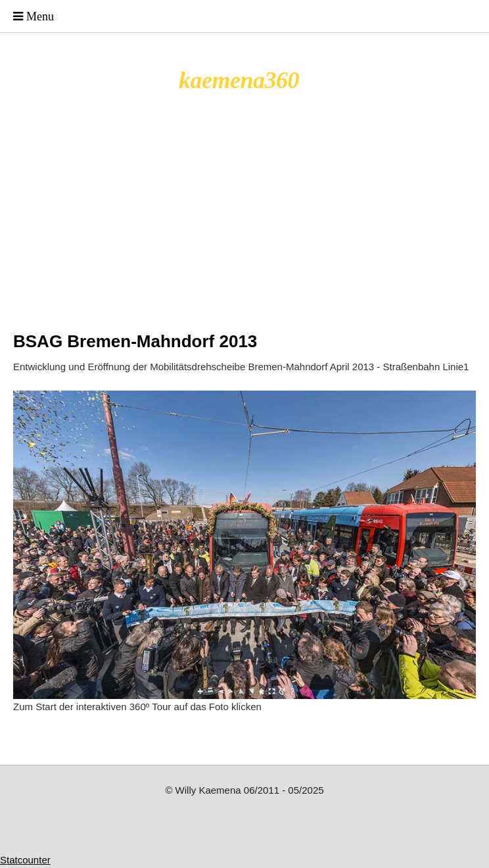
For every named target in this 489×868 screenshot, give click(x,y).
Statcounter (25, 860)
